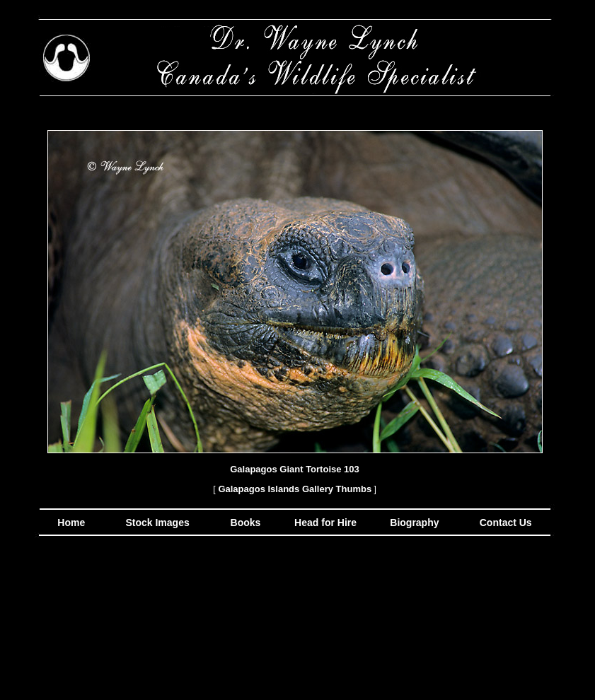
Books (247, 523)
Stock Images (156, 523)
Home (71, 523)
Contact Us (504, 523)
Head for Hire (327, 523)
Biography (413, 523)
